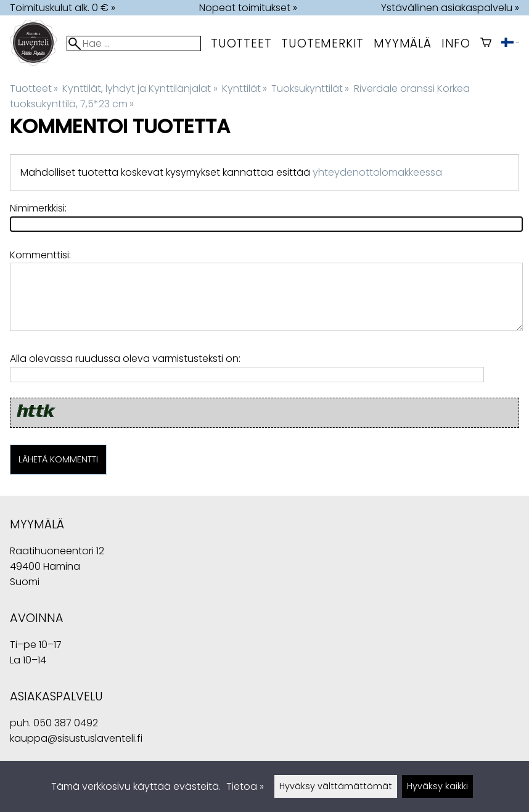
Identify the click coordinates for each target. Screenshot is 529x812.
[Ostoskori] (486, 43)
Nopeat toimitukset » (248, 8)
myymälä (403, 43)
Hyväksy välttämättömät (336, 786)
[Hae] (134, 43)
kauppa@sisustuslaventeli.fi (76, 738)
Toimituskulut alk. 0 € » (63, 8)
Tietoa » (245, 786)
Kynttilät (244, 88)
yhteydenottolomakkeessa (377, 172)
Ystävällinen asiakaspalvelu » (450, 8)
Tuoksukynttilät (310, 88)
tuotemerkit (322, 43)
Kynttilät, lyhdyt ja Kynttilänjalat (140, 88)
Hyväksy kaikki (437, 786)
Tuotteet (241, 43)
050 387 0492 (66, 723)
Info (456, 43)
